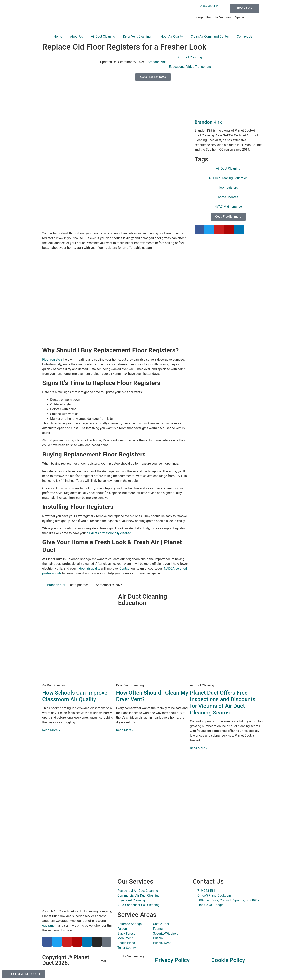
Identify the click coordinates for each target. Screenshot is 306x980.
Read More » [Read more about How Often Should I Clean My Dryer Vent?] (125, 730)
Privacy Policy (172, 960)
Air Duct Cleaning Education (228, 178)
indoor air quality (88, 568)
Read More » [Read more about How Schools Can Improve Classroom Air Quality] (51, 730)
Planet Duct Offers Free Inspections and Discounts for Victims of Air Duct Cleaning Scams (223, 703)
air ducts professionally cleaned (109, 533)
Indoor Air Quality (171, 36)
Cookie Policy (228, 960)
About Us (77, 36)
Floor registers (52, 360)
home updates (228, 197)
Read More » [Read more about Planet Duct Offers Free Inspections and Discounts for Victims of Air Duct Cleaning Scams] (199, 748)
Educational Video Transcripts (190, 67)
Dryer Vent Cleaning (137, 36)
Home (58, 36)
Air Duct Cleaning (103, 36)
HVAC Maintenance (228, 206)
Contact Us (245, 36)
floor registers (228, 188)
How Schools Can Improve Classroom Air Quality (75, 696)
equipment (50, 926)
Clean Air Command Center (210, 36)
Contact (125, 568)
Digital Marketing (111, 956)
